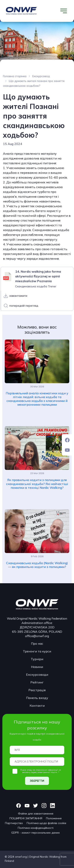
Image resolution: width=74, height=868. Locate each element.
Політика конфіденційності (36, 828)
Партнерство (14, 823)
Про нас (37, 643)
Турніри (37, 659)
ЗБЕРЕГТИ (37, 781)
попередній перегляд (24, 306)
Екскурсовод (41, 76)
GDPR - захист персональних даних (36, 833)
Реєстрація (37, 690)
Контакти (37, 706)
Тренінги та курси (37, 651)
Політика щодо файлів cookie (46, 823)
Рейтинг (37, 682)
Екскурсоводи (37, 675)
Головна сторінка (15, 76)
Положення (54, 818)
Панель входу (37, 698)
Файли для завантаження (36, 814)
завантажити (18, 296)
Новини (37, 667)
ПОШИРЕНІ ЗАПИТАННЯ (26, 818)
